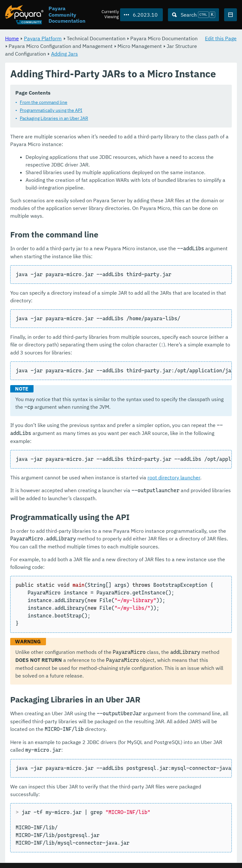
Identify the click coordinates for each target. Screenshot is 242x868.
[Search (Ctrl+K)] (193, 15)
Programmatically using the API (51, 111)
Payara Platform (43, 38)
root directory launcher (174, 478)
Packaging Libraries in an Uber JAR (54, 119)
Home (12, 38)
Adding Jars (64, 54)
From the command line (44, 103)
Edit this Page (221, 38)
